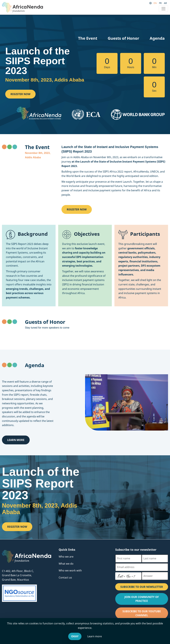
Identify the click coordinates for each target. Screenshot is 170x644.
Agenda (157, 38)
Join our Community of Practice (146, 600)
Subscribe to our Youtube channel (145, 614)
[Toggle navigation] (163, 9)
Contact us (65, 578)
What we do (66, 564)
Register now (20, 94)
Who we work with (70, 570)
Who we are (66, 557)
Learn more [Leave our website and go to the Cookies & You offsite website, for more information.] (95, 636)
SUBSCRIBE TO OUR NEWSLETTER (142, 587)
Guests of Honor (123, 38)
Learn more (16, 440)
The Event (88, 38)
